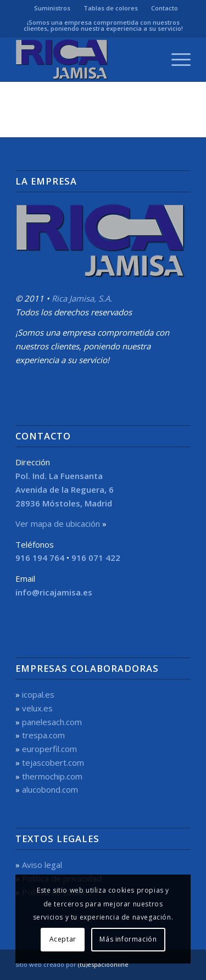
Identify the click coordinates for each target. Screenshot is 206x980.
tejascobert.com (53, 762)
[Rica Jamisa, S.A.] (85, 59)
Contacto (165, 8)
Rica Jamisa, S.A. (82, 298)
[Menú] (176, 59)
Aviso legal (42, 865)
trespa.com (43, 735)
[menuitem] (52, 8)
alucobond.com (50, 789)
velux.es (37, 708)
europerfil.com (49, 749)
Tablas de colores (111, 8)
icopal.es (38, 694)
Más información (128, 939)
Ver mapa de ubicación (58, 524)
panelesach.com (52, 722)
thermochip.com (52, 776)
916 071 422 (96, 558)
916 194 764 (40, 558)
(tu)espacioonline (103, 964)
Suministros (52, 8)
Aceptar (63, 939)
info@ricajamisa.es (54, 592)
